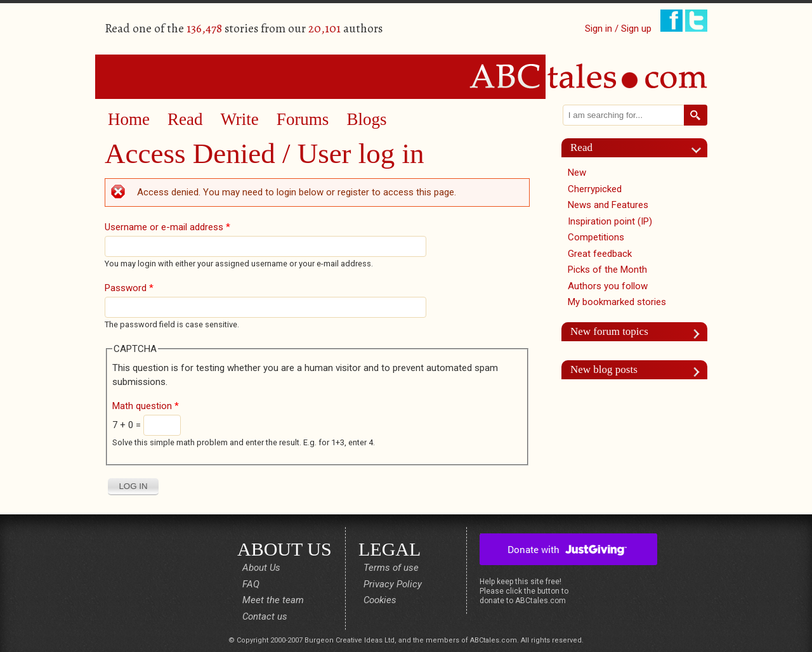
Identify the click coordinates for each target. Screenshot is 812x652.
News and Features (608, 205)
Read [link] (581, 147)
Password (129, 288)
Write (239, 119)
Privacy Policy (393, 584)
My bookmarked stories (617, 302)
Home (129, 119)
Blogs (366, 119)
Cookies (380, 600)
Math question (146, 406)
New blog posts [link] (604, 369)
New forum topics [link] (609, 331)
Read (185, 119)
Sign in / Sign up (618, 29)
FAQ (251, 584)
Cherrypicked (595, 189)
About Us (261, 568)
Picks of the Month (607, 270)
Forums (303, 119)
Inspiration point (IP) (610, 221)
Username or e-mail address (167, 227)
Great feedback (600, 254)
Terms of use (391, 568)
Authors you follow (608, 286)
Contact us (265, 616)
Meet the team (273, 600)
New (577, 173)
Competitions (596, 237)
